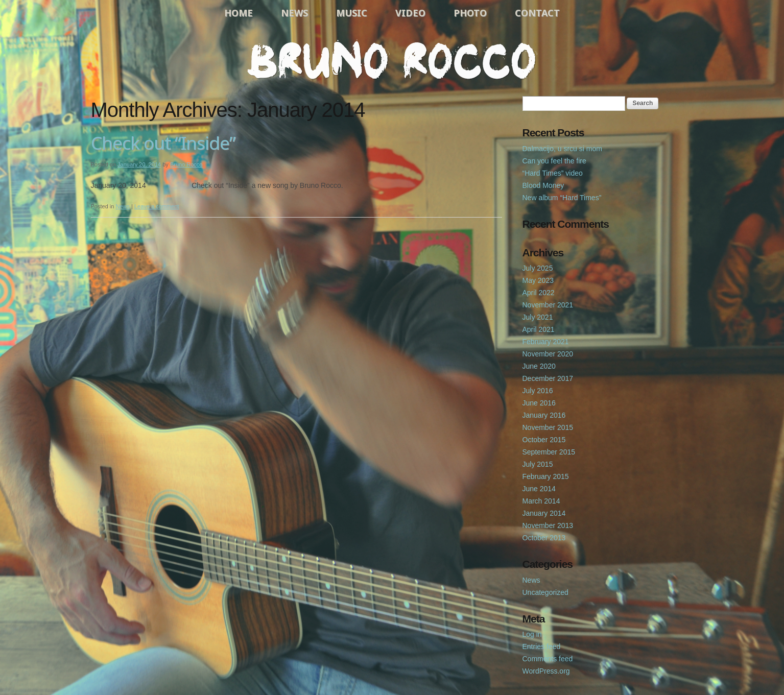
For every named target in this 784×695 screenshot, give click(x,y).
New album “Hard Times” (562, 198)
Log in (532, 634)
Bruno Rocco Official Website (392, 60)
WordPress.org (546, 671)
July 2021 (538, 317)
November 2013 (548, 525)
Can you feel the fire (554, 161)
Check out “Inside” (163, 143)
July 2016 (538, 391)
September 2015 (549, 452)
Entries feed (542, 646)
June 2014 (539, 489)
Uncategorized (545, 592)
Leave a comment (157, 206)
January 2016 (544, 415)
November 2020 (548, 354)
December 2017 (548, 378)
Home (239, 13)
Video (410, 13)
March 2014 (541, 501)
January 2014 (544, 513)
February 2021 (546, 342)
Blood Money (543, 185)
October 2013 (544, 538)
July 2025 (538, 268)
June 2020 (539, 366)
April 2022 (539, 293)
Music (352, 13)
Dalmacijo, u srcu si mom (562, 149)
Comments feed (548, 659)
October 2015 (544, 440)
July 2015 (538, 464)
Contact (537, 13)
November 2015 (548, 427)
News (294, 13)
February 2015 (546, 476)
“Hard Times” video (553, 173)
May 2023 (538, 280)
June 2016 (539, 403)
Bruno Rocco (186, 164)
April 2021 (539, 329)
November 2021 (548, 305)
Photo (470, 13)
